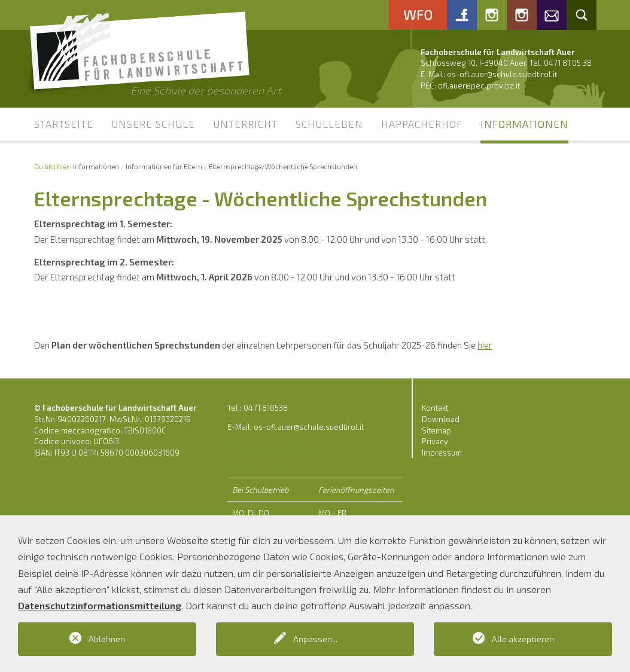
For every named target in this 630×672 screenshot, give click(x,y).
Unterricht (245, 124)
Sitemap (436, 430)
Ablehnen (107, 639)
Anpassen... (315, 639)
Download (441, 419)
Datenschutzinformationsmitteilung (100, 605)
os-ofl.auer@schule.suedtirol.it (502, 74)
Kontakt (435, 408)
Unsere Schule (153, 124)
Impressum (442, 453)
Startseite (64, 124)
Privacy (435, 441)
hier (485, 345)
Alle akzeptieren (523, 639)
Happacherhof (422, 124)
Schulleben (329, 124)
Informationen (524, 124)
